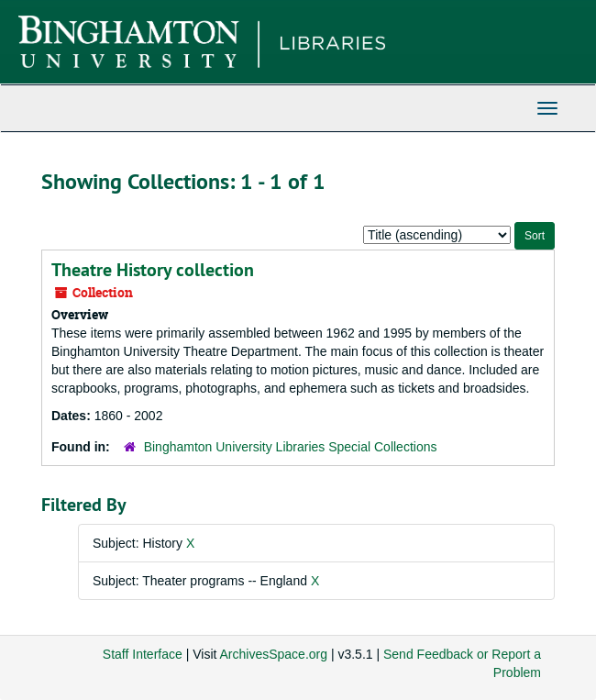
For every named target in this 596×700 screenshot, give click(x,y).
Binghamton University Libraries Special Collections (291, 447)
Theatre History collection (153, 270)
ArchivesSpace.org (274, 654)
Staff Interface (143, 654)
